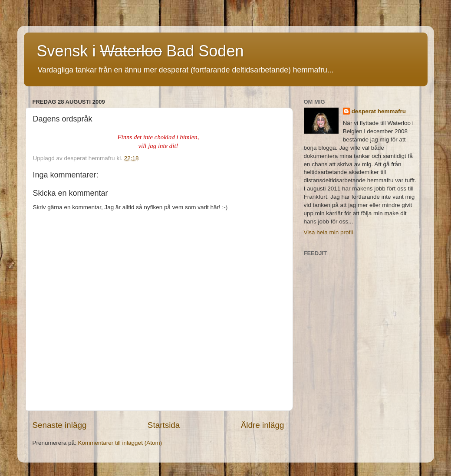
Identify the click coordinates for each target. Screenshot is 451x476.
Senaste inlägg (60, 425)
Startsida (164, 425)
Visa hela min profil (329, 232)
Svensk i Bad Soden (140, 51)
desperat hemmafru (379, 111)
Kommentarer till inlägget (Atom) (120, 443)
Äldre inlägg (263, 425)
